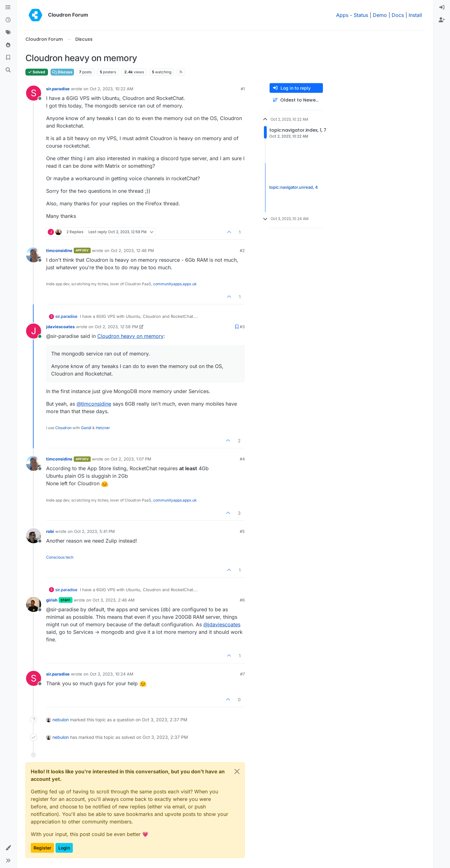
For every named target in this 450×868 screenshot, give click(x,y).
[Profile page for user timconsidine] (34, 255)
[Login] (442, 8)
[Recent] (8, 20)
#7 (242, 674)
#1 (243, 89)
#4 (242, 459)
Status (361, 15)
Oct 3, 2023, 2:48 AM (114, 600)
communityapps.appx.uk (175, 284)
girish (52, 600)
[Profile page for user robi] (34, 536)
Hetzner (103, 428)
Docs (398, 15)
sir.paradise (58, 89)
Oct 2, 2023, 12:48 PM (132, 250)
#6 (242, 600)
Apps (342, 15)
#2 (242, 250)
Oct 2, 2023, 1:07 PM (131, 459)
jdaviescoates (60, 327)
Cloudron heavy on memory (130, 336)
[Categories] (8, 8)
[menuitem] (442, 8)
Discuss (62, 72)
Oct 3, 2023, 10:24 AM (112, 674)
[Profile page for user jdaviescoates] (34, 331)
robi (50, 531)
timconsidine (59, 250)
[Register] (442, 20)
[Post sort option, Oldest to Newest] (296, 100)
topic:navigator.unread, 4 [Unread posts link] (294, 187)
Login (64, 848)
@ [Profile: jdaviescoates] (222, 624)
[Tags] (8, 33)
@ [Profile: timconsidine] (94, 404)
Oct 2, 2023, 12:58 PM (116, 327)
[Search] (8, 70)
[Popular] (8, 45)
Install (415, 15)
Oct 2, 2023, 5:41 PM (94, 531)
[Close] (237, 771)
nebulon (61, 720)
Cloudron (63, 428)
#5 (242, 531)
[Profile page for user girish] (34, 604)
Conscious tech (60, 557)
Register (42, 848)
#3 (242, 327)
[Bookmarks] (8, 58)
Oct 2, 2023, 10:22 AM (112, 89)
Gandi (86, 428)
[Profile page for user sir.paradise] (34, 93)
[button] (8, 848)
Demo (380, 15)
